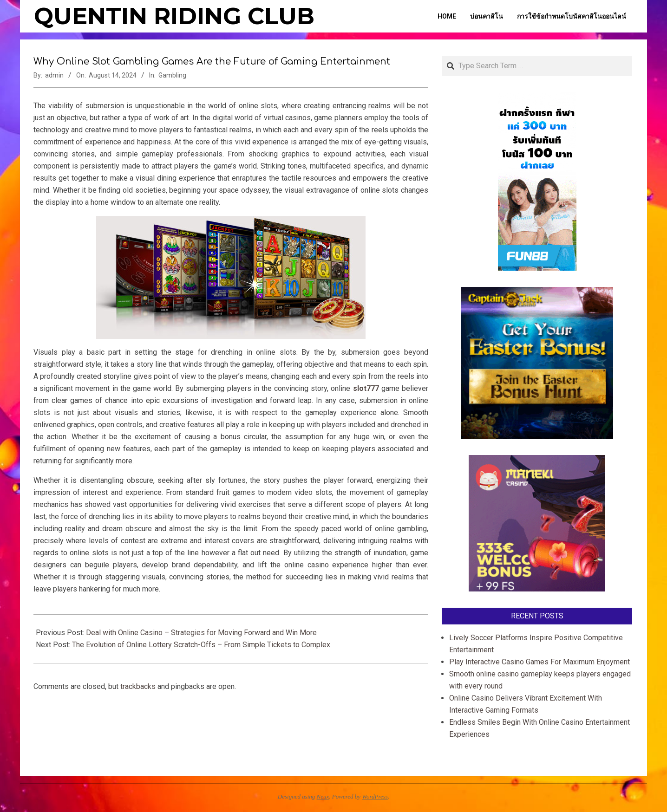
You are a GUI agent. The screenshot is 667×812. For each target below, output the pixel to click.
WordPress (375, 796)
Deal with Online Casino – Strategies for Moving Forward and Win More (201, 633)
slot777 (366, 388)
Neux (323, 796)
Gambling (172, 75)
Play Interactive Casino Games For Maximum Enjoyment (539, 662)
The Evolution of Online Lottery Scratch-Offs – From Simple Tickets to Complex (201, 645)
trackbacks (138, 686)
